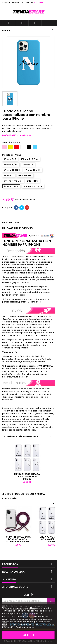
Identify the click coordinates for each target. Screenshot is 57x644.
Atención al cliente (11, 2)
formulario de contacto (16, 411)
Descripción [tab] (10, 222)
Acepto (29, 635)
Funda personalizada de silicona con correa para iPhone (18, 539)
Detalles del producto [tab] (18, 228)
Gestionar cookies (25, 627)
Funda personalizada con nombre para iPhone (27, 476)
